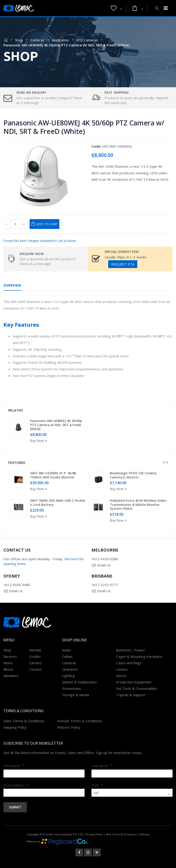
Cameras (37, 40)
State (97, 785)
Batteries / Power (130, 650)
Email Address (16, 785)
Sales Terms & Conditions (24, 721)
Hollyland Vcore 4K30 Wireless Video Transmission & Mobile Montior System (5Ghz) (138, 504)
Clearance (70, 669)
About (8, 669)
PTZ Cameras (87, 40)
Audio (66, 650)
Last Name (102, 766)
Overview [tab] (12, 285)
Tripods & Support (131, 695)
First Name (14, 766)
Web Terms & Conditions (121, 834)
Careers (36, 663)
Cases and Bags (129, 663)
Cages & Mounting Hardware (139, 656)
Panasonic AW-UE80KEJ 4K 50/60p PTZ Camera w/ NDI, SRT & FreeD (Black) (56, 425)
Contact (36, 669)
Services (10, 656)
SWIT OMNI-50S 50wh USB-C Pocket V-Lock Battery (58, 503)
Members (11, 676)
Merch (121, 676)
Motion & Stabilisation (79, 682)
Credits (35, 656)
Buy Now (39, 441)
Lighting (68, 676)
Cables (67, 656)
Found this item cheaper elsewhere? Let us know (40, 241)
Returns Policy (69, 727)
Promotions (71, 688)
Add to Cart (47, 224)
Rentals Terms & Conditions (80, 721)
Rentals (35, 650)
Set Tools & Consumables (136, 688)
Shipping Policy (15, 727)
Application (60, 40)
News (8, 663)
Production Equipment (134, 682)
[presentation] (164, 462)
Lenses (122, 669)
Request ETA (123, 264)
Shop (19, 40)
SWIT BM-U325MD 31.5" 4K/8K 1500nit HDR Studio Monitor (53, 475)
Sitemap (145, 834)
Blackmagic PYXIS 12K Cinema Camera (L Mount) (133, 475)
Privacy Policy (94, 834)
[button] (116, 8)
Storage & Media (76, 695)
